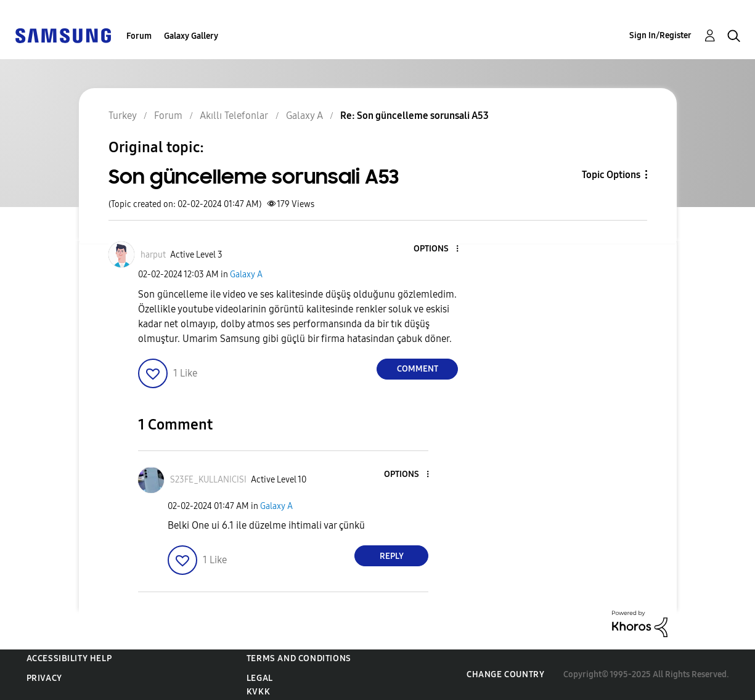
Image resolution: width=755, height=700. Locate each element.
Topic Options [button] (611, 175)
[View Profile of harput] (153, 255)
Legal (260, 678)
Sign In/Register (660, 35)
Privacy (44, 678)
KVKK (258, 692)
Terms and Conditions (299, 658)
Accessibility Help (69, 658)
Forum (139, 36)
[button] (437, 249)
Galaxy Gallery (191, 36)
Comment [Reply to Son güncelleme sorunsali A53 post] (418, 369)
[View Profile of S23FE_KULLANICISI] (208, 480)
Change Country (505, 674)
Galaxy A (246, 275)
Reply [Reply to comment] (392, 556)
